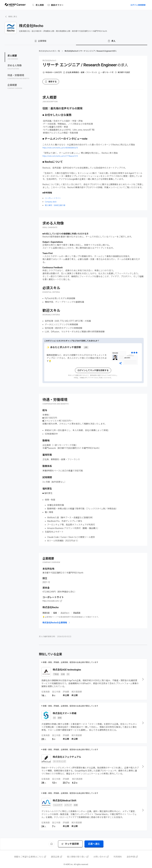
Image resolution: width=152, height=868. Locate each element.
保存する (51, 82)
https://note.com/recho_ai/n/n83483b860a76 (60, 148)
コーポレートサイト (53, 198)
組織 (55, 613)
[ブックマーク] (52, 844)
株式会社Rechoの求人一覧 (49, 51)
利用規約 (118, 857)
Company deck (51, 202)
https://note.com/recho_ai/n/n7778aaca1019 (60, 156)
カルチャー (65, 613)
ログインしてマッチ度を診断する (93, 370)
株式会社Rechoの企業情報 (56, 623)
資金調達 (77, 613)
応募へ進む (94, 844)
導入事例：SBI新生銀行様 (55, 205)
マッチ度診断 (70, 844)
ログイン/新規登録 (138, 5)
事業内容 (46, 613)
